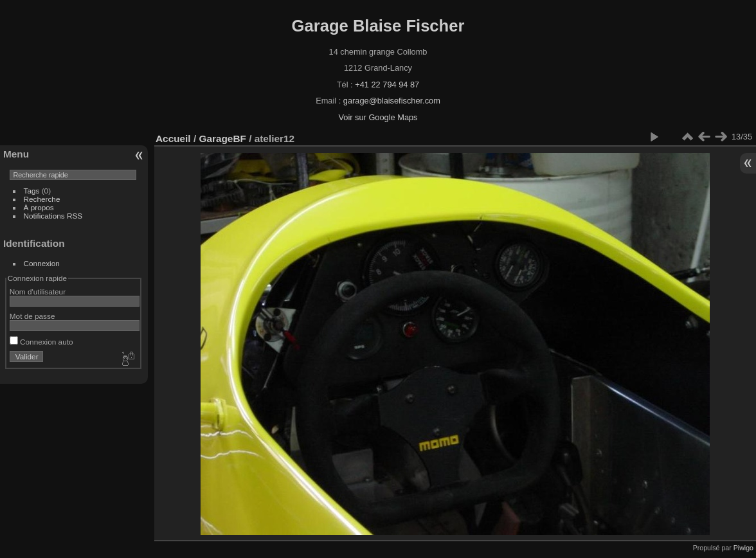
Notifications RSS (53, 216)
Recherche (42, 199)
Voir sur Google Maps (378, 117)
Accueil (173, 139)
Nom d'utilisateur (38, 292)
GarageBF (222, 139)
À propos (39, 207)
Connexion (42, 263)
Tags (32, 191)
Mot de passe (32, 316)
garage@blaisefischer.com (392, 101)
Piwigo (743, 548)
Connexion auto (41, 342)
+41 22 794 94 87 (387, 85)
